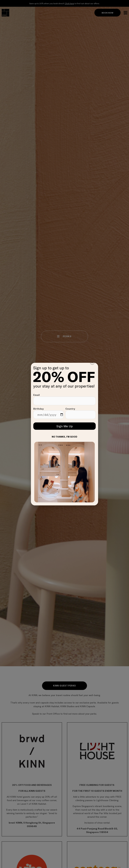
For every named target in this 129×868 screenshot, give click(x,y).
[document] (64, 434)
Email (64, 399)
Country (81, 413)
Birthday (48, 413)
